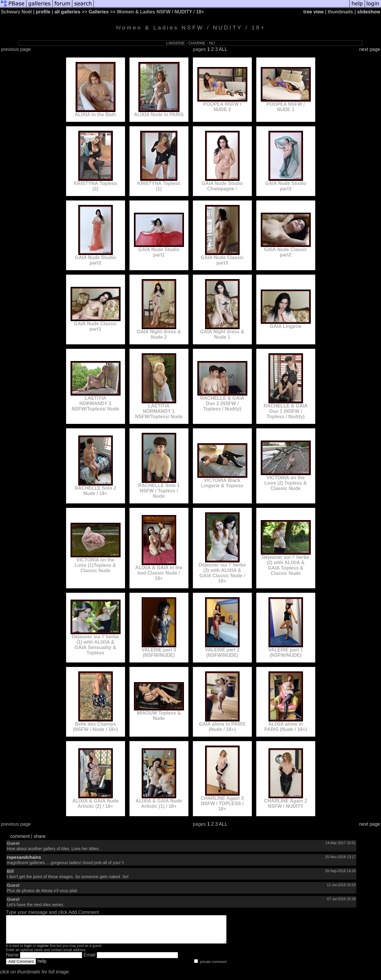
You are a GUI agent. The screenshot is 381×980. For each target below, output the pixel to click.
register (43, 951)
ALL (223, 49)
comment (20, 836)
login (28, 951)
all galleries (67, 12)
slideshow (369, 12)
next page (370, 49)
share (40, 836)
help (42, 966)
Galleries (99, 12)
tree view (313, 12)
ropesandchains (24, 857)
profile (43, 12)
